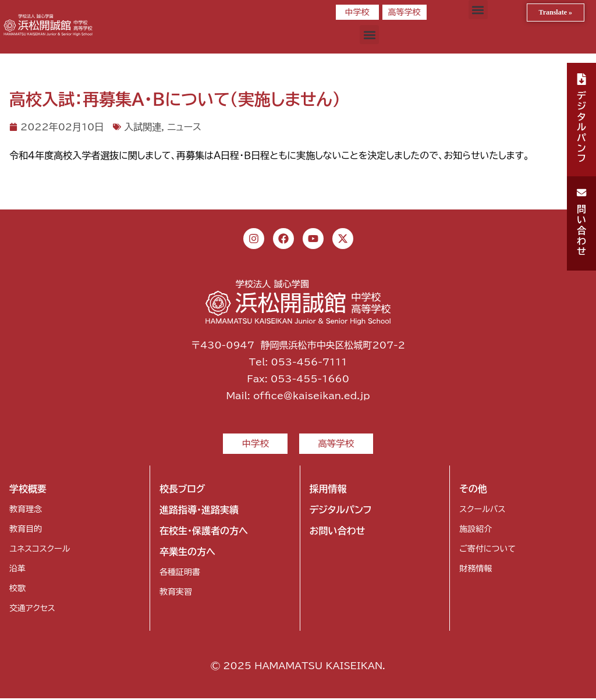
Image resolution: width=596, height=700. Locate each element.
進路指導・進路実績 (199, 511)
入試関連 (143, 127)
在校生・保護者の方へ (204, 532)
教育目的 (26, 531)
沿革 (17, 570)
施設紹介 (476, 531)
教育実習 (176, 594)
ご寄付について (487, 550)
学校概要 (28, 491)
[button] (478, 10)
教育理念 (26, 511)
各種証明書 (180, 574)
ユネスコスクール (40, 550)
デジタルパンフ (341, 511)
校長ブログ (182, 491)
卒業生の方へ (187, 553)
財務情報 (476, 570)
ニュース (184, 127)
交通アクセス (32, 610)
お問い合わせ (338, 532)
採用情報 (328, 491)
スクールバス (482, 511)
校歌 (17, 590)
